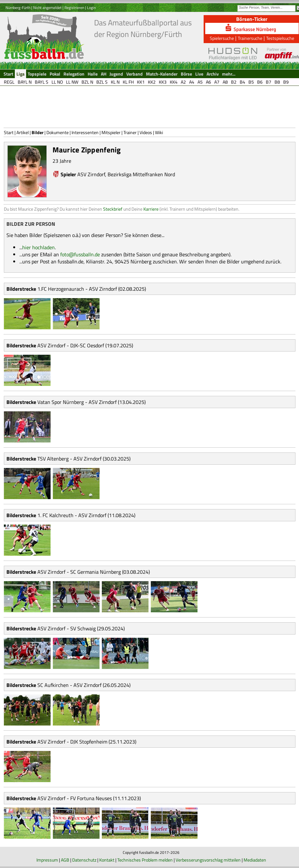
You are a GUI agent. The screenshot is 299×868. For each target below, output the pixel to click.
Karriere (151, 209)
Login (91, 8)
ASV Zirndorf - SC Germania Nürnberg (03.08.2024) (94, 572)
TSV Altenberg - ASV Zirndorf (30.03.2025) (84, 459)
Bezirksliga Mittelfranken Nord (141, 174)
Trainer (130, 132)
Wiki (159, 132)
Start (9, 132)
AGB (65, 860)
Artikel (23, 132)
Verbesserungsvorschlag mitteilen (208, 860)
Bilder (38, 132)
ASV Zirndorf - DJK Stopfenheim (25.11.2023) (87, 742)
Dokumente (58, 132)
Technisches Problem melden (145, 860)
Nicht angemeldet (47, 8)
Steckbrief (113, 209)
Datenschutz (84, 860)
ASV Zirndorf (91, 174)
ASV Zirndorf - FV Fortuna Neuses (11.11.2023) (89, 798)
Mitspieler (111, 132)
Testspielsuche (280, 38)
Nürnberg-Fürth (18, 8)
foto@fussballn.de (80, 254)
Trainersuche (250, 38)
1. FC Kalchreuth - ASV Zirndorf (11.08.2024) (86, 515)
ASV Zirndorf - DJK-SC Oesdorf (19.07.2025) (85, 345)
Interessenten (85, 132)
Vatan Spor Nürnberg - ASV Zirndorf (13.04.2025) (92, 402)
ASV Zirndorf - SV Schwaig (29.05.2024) (81, 628)
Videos (146, 132)
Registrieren (74, 8)
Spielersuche (222, 38)
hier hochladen (39, 247)
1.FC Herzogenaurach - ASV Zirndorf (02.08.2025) (92, 289)
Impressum (47, 860)
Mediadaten (255, 860)
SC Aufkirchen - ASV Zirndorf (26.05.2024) (84, 685)
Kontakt (107, 860)
